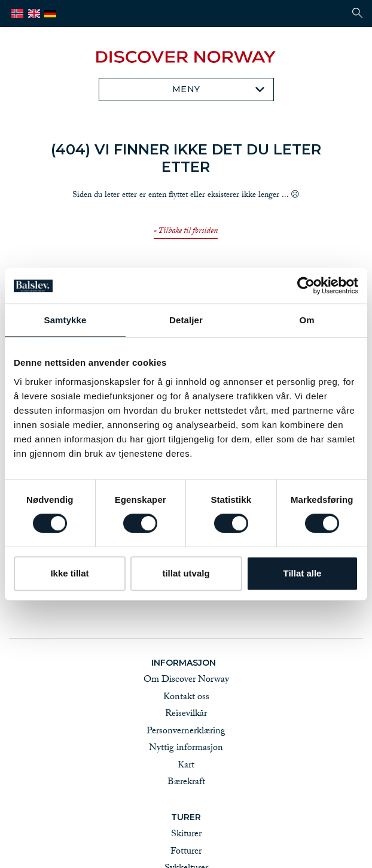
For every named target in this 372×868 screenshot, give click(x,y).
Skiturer (186, 835)
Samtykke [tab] (65, 320)
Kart (186, 766)
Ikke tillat (69, 573)
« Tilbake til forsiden (186, 232)
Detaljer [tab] (186, 320)
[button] (357, 13)
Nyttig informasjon (186, 749)
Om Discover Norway (186, 680)
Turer (186, 817)
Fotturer (186, 852)
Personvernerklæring (186, 732)
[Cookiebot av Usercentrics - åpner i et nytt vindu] (306, 286)
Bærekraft (186, 783)
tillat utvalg (186, 573)
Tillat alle (303, 573)
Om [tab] (307, 320)
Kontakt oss (186, 698)
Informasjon (186, 663)
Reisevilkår (186, 714)
